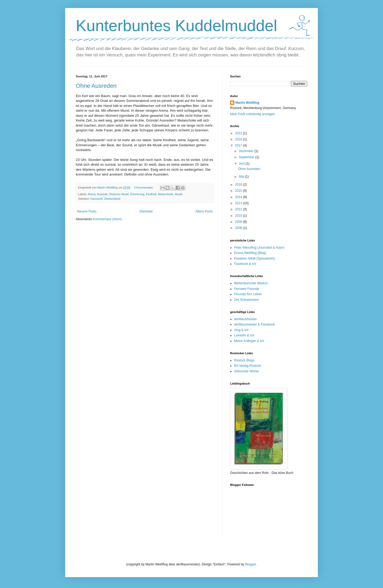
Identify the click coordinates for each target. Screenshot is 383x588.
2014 (239, 197)
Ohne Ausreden (96, 86)
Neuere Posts (87, 211)
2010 (239, 216)
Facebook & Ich (245, 264)
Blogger (250, 564)
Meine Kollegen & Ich (249, 341)
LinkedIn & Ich (244, 335)
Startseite (146, 211)
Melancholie (166, 194)
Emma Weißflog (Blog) (250, 253)
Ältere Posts (204, 211)
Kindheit (151, 194)
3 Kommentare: (144, 187)
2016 (239, 185)
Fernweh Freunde (247, 289)
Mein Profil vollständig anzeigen (253, 114)
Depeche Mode (119, 194)
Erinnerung (137, 194)
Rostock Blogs (244, 360)
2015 (239, 191)
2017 (239, 145)
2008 (239, 228)
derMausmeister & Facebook (254, 324)
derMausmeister (245, 319)
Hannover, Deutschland (105, 199)
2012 (239, 209)
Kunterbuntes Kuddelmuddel (176, 26)
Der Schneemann (246, 300)
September (247, 157)
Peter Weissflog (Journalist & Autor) (259, 248)
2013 (239, 203)
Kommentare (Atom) (107, 219)
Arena (92, 194)
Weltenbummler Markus (251, 283)
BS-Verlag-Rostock (247, 366)
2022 (239, 133)
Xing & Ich (241, 330)
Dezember (247, 151)
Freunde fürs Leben (248, 294)
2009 (239, 222)
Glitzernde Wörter (247, 371)
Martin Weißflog (247, 103)
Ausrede (102, 194)
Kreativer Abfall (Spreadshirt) (254, 258)
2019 (239, 139)
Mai (242, 177)
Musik (178, 194)
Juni (242, 164)
